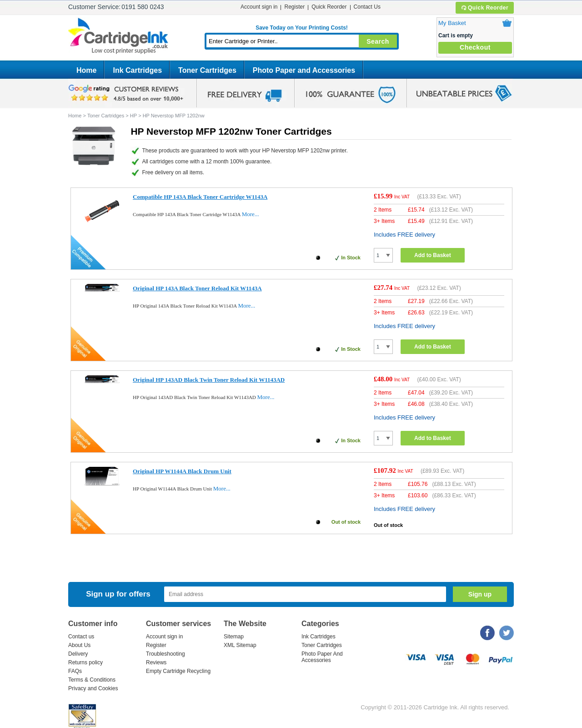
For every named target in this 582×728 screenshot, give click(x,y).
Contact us (81, 637)
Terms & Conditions (92, 680)
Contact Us (367, 7)
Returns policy (85, 662)
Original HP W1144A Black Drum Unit (182, 471)
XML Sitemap (240, 645)
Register (294, 7)
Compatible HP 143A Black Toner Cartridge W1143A (200, 197)
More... (251, 214)
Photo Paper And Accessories (322, 657)
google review (127, 93)
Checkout (475, 47)
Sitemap (234, 637)
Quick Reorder (484, 8)
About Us (79, 645)
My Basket (452, 23)
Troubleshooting (166, 654)
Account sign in (259, 7)
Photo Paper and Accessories (304, 70)
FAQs (75, 671)
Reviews (156, 662)
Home (86, 70)
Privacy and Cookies (93, 688)
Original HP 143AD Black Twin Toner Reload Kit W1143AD (209, 380)
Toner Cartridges (207, 70)
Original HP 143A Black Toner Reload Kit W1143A (197, 288)
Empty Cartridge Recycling (178, 671)
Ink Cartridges (137, 70)
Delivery (78, 654)
